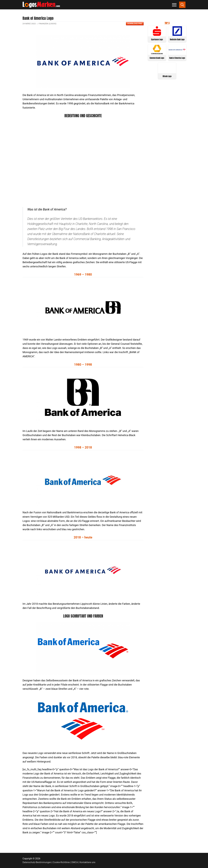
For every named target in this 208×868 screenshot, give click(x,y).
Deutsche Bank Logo (177, 39)
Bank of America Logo (177, 58)
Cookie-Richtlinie (61, 862)
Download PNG (135, 24)
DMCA (75, 862)
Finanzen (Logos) (47, 24)
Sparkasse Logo (157, 39)
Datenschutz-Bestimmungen (37, 862)
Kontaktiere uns (87, 862)
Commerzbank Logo (157, 58)
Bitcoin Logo (167, 76)
